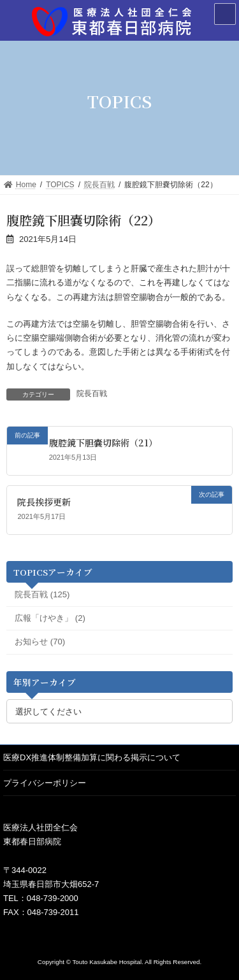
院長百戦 (92, 394)
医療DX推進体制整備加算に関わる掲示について (92, 757)
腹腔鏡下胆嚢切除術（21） (103, 443)
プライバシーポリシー (45, 783)
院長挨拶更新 (44, 502)
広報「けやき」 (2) (50, 618)
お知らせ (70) (40, 642)
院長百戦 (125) (42, 594)
